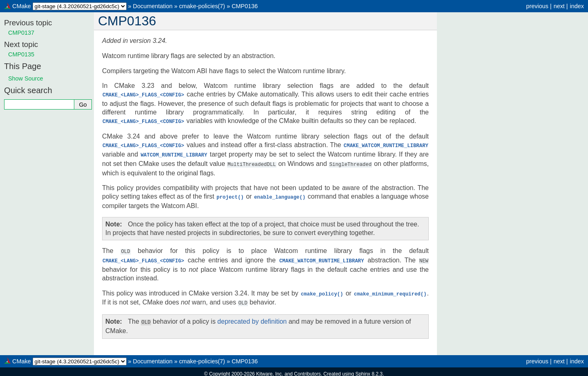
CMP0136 (245, 6)
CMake (22, 6)
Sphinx (363, 369)
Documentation (153, 6)
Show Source (26, 78)
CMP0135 (21, 54)
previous (537, 6)
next (559, 6)
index (577, 6)
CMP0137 (21, 33)
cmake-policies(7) (202, 6)
